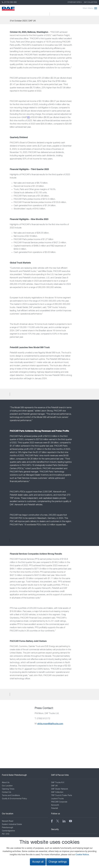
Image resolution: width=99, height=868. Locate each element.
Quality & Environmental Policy (14, 799)
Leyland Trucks (57, 799)
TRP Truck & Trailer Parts (62, 795)
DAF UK (54, 786)
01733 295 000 (9, 2)
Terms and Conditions (11, 795)
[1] (29, 117)
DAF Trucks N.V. (58, 783)
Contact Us (7, 792)
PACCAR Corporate (59, 802)
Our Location (7, 786)
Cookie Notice (82, 855)
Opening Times (8, 789)
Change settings (58, 862)
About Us (6, 783)
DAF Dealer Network (60, 789)
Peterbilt (55, 808)
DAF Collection (90, 2)
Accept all (38, 862)
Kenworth (55, 805)
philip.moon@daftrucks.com (50, 724)
